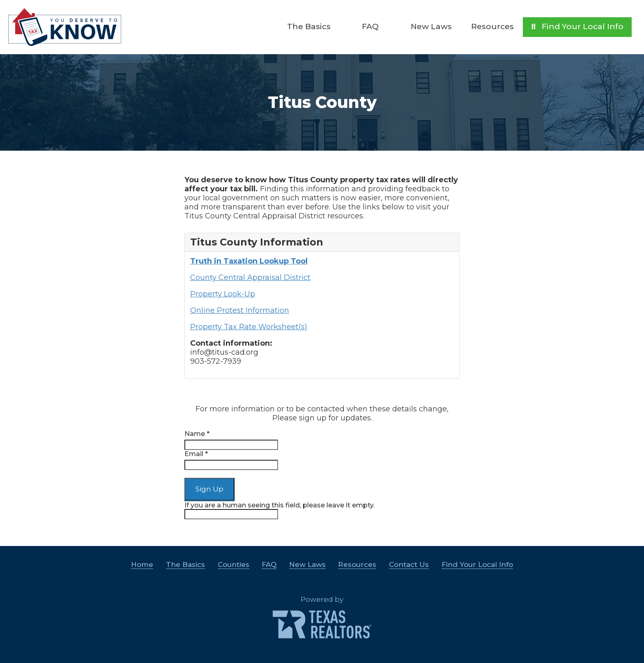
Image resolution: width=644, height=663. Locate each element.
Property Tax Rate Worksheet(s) (249, 327)
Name (197, 434)
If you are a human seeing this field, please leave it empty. (279, 510)
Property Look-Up (223, 294)
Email (196, 454)
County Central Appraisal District (250, 278)
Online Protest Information (240, 310)
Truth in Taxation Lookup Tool (249, 261)
